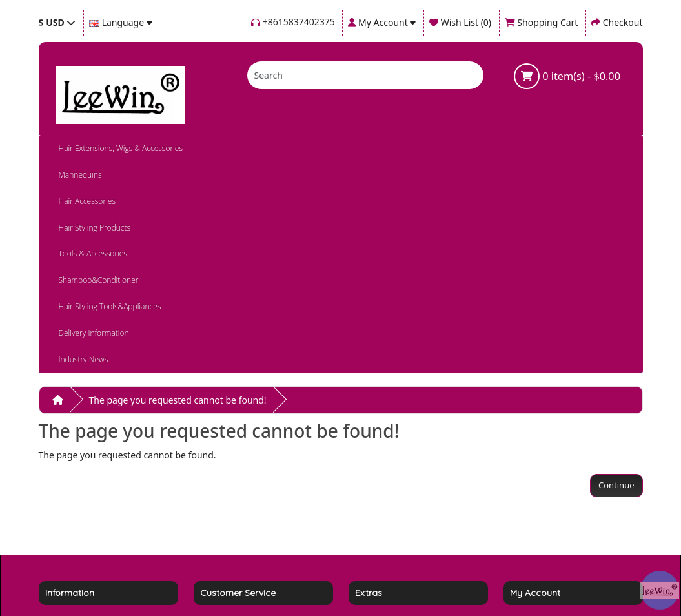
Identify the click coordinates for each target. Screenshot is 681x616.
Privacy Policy (74, 529)
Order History (539, 496)
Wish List (529, 512)
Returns (217, 496)
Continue (616, 313)
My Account (535, 480)
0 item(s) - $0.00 (567, 76)
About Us (65, 512)
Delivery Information (89, 496)
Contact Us (223, 480)
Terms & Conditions (87, 480)
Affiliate (371, 496)
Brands (370, 480)
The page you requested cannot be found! (178, 228)
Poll (363, 512)
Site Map (219, 512)
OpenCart (367, 581)
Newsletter (533, 529)
